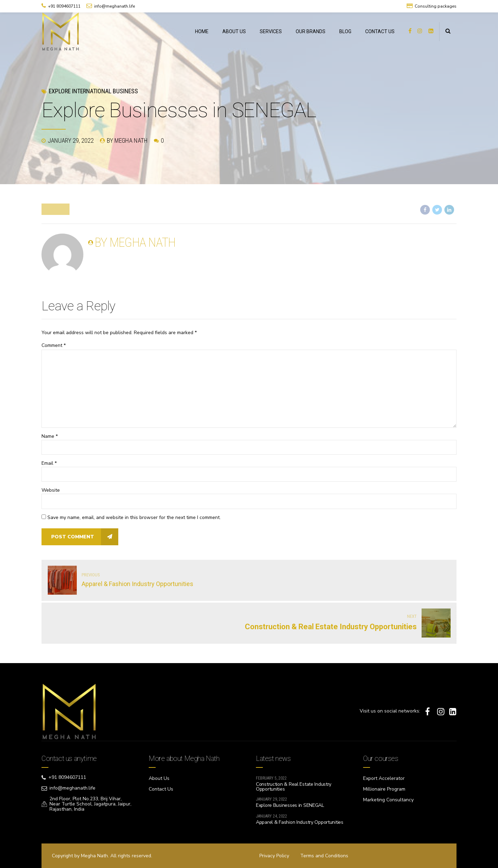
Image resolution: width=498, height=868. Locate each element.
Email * (49, 463)
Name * (50, 436)
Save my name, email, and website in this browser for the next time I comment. (134, 517)
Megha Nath (94, 856)
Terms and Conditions (324, 856)
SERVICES (271, 31)
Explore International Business (93, 91)
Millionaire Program (384, 789)
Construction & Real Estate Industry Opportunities (294, 787)
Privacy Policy (274, 856)
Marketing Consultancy (388, 800)
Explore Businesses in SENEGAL (290, 805)
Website (51, 490)
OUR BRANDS (311, 31)
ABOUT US (234, 31)
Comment (54, 345)
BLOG (345, 31)
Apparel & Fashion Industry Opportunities (300, 822)
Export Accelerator (384, 778)
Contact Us (161, 789)
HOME (202, 31)
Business (56, 209)
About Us (159, 778)
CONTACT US (380, 31)
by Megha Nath (127, 140)
